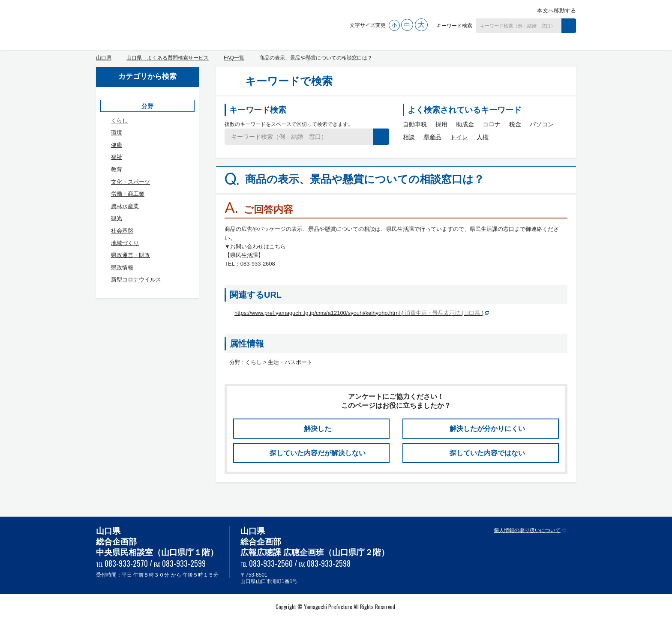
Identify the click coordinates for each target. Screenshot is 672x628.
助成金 (465, 124)
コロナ (492, 124)
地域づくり (125, 243)
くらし (119, 121)
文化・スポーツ (130, 182)
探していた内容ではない (487, 453)
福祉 (117, 157)
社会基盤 (122, 231)
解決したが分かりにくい (487, 429)
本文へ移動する (556, 10)
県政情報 (122, 268)
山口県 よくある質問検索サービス (185, 23)
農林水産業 (125, 206)
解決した (318, 429)
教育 (117, 169)
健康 (117, 145)
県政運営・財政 (130, 255)
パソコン (542, 124)
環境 (117, 133)
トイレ (459, 137)
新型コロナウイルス (136, 280)
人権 (483, 137)
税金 (515, 124)
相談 (409, 137)
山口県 (104, 58)
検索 (569, 26)
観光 (117, 218)
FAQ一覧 (234, 58)
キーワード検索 (454, 26)
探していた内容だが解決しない (318, 453)
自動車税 (415, 124)
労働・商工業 (128, 194)
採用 (441, 124)
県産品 (432, 137)
